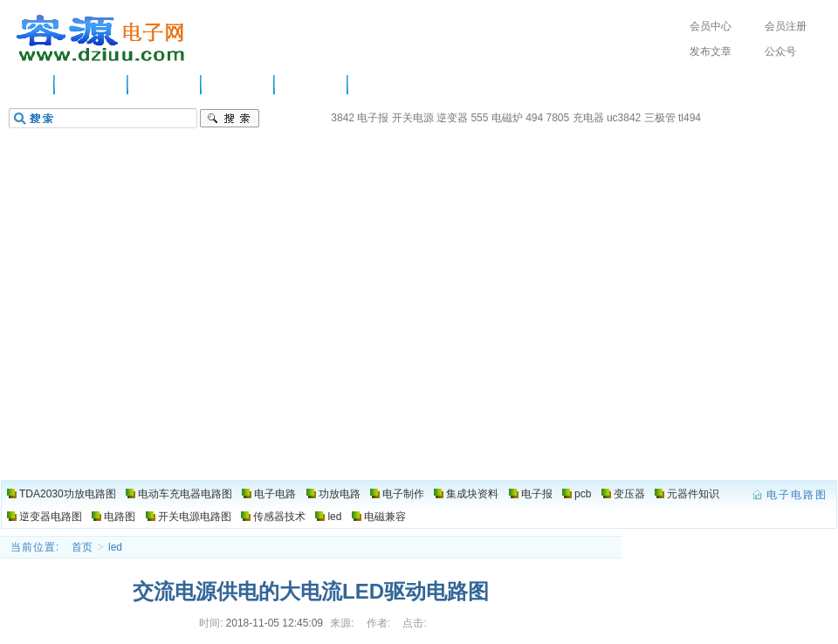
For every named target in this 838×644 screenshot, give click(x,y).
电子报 (373, 118)
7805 (558, 118)
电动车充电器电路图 (185, 494)
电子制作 (312, 85)
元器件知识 (693, 494)
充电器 (588, 118)
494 (534, 118)
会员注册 (786, 26)
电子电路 (165, 85)
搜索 (230, 119)
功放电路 (238, 85)
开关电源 (413, 118)
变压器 (629, 494)
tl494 (690, 118)
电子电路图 (101, 38)
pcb (583, 494)
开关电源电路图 (195, 517)
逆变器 (452, 118)
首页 (82, 547)
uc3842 (624, 118)
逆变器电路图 (51, 517)
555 (479, 118)
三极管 (660, 118)
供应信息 (92, 85)
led (334, 517)
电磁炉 (507, 118)
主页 (31, 85)
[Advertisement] (419, 349)
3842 (343, 118)
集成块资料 (472, 494)
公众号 (780, 51)
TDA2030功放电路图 (68, 494)
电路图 (379, 85)
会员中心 (711, 26)
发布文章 (711, 51)
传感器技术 (279, 517)
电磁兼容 (385, 517)
